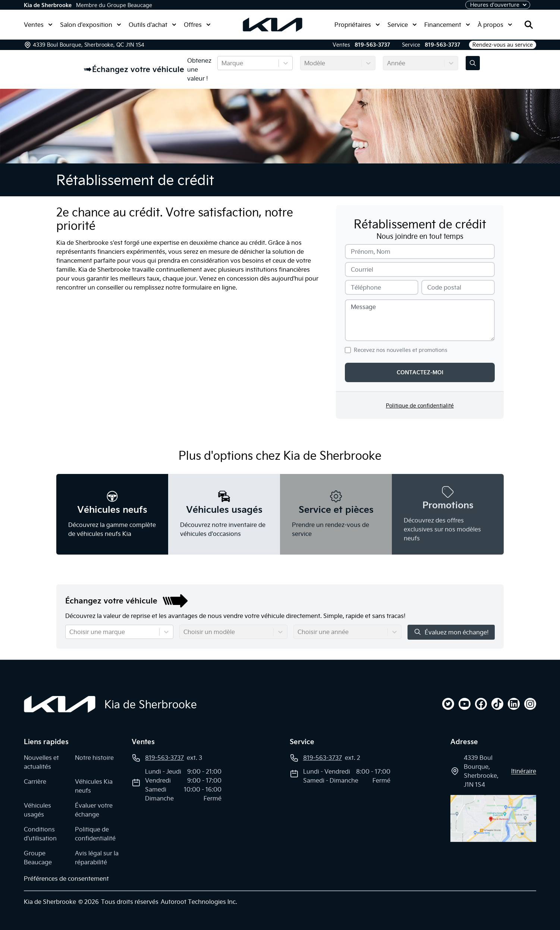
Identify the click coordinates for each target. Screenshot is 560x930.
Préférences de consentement (66, 878)
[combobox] (222, 63)
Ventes (38, 25)
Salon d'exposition (91, 25)
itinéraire (524, 771)
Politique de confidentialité (420, 406)
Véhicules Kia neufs (94, 786)
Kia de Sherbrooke (48, 5)
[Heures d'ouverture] (498, 5)
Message (363, 307)
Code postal (444, 287)
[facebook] (481, 704)
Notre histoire (94, 758)
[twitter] (448, 704)
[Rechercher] (529, 25)
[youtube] (465, 704)
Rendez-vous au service (503, 45)
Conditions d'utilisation (40, 834)
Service (402, 25)
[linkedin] (514, 704)
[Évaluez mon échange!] (473, 63)
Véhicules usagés (37, 810)
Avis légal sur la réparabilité (97, 858)
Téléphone (366, 287)
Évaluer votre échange (94, 810)
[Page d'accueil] (60, 704)
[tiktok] (497, 704)
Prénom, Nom (371, 252)
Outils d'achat (152, 25)
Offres (197, 25)
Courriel (362, 269)
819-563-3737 (372, 45)
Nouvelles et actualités (41, 762)
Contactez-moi (420, 372)
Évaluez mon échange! (451, 632)
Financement (447, 25)
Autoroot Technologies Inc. (199, 902)
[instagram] (530, 704)
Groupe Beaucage (38, 858)
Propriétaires (357, 25)
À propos (495, 25)
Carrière (35, 781)
